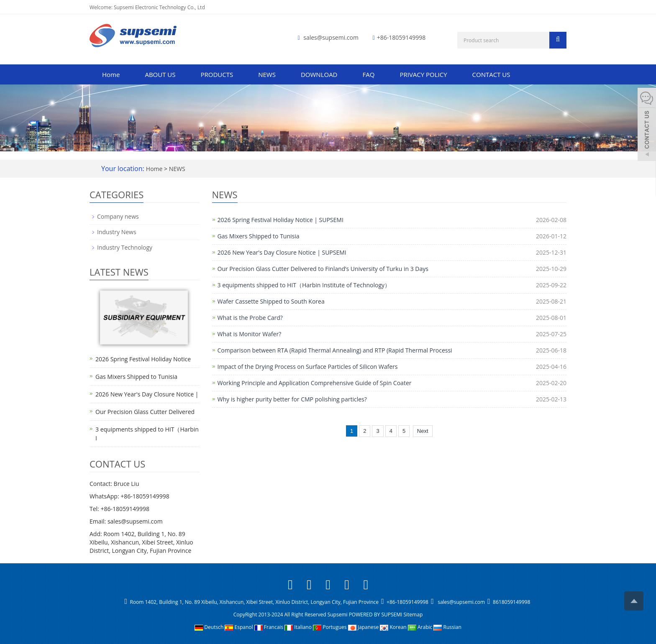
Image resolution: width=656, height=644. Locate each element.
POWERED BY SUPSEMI (376, 615)
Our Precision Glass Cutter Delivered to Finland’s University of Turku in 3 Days (323, 269)
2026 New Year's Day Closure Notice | (147, 394)
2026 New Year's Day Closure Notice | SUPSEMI (282, 252)
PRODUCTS (217, 74)
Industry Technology (125, 247)
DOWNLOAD (319, 74)
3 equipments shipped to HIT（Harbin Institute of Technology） (304, 285)
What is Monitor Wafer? (250, 334)
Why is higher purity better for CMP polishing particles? (292, 399)
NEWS (267, 74)
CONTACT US (491, 74)
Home (111, 74)
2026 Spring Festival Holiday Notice (143, 359)
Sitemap (413, 615)
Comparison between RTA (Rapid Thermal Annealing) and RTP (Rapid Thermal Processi (335, 350)
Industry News (117, 232)
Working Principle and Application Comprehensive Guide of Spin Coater (315, 383)
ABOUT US (160, 74)
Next (423, 431)
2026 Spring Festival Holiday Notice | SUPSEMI (281, 220)
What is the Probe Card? (250, 318)
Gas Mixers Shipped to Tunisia (259, 236)
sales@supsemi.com (331, 37)
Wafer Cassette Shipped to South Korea (271, 301)
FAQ (369, 74)
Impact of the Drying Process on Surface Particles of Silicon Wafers (308, 367)
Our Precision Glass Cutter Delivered (145, 412)
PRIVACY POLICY (423, 74)
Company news (118, 216)
